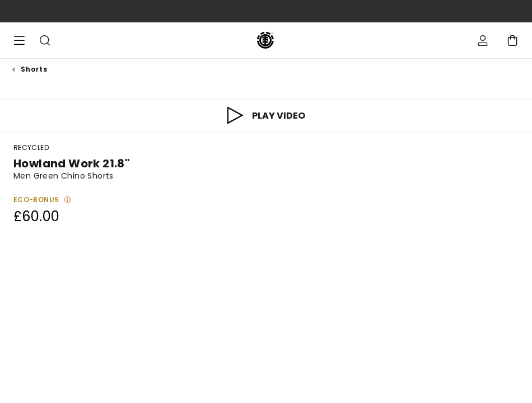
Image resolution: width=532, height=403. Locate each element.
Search (45, 40)
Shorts (34, 69)
